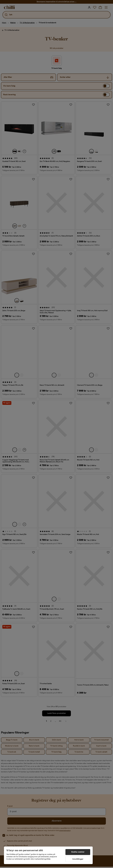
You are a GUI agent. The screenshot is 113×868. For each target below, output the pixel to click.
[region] (48, 855)
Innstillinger (78, 859)
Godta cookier (78, 852)
